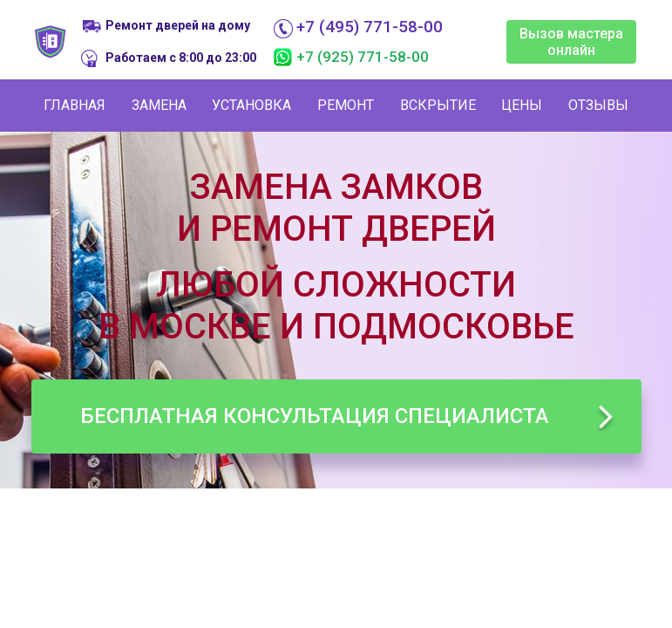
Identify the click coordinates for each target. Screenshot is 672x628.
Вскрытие (438, 105)
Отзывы (598, 105)
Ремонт (346, 105)
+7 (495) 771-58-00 (370, 27)
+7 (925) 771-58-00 (363, 57)
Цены (522, 105)
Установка (251, 105)
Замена (159, 105)
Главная (75, 105)
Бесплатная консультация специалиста (315, 416)
